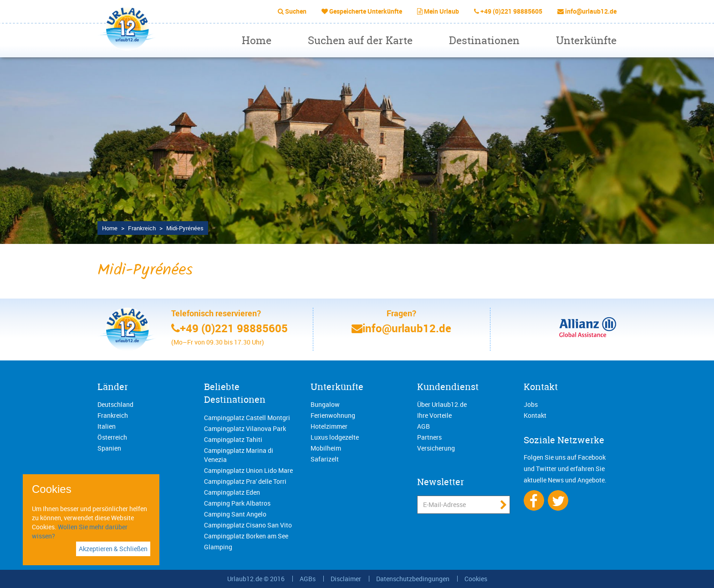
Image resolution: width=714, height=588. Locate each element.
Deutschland (115, 404)
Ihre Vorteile (434, 415)
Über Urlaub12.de (442, 404)
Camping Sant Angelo (235, 514)
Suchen (296, 11)
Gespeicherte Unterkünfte (366, 11)
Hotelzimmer (329, 426)
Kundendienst (448, 387)
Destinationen (484, 40)
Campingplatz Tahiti (233, 439)
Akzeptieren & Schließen (113, 549)
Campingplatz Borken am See (246, 536)
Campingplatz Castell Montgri (247, 418)
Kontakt (541, 387)
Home (257, 40)
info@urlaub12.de (591, 11)
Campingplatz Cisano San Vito (248, 525)
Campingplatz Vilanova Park (245, 428)
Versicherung (436, 448)
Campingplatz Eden (232, 492)
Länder (113, 387)
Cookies (476, 579)
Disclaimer (346, 579)
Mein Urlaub (441, 11)
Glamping (218, 547)
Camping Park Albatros (237, 503)
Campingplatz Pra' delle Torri (245, 481)
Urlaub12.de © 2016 (256, 579)
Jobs (531, 404)
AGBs (308, 579)
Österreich (112, 437)
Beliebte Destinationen (235, 393)
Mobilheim (326, 448)
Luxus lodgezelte (335, 437)
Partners (429, 437)
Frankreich (113, 415)
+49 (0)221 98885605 (511, 11)
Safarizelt (325, 459)
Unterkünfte (586, 40)
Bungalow (325, 404)
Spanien (109, 448)
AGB (423, 426)
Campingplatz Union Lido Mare (248, 470)
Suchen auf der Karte (360, 40)
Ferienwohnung (333, 415)
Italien (107, 426)
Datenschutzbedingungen (413, 579)
